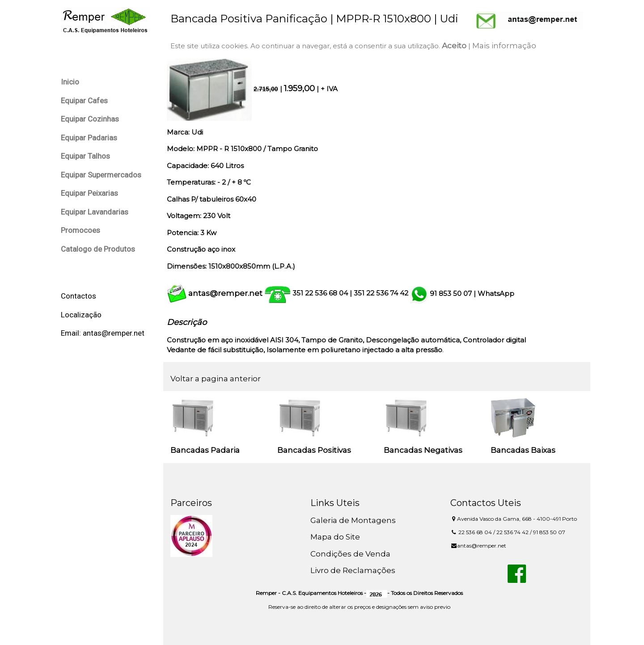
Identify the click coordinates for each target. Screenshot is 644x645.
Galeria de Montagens (353, 520)
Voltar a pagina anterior (216, 379)
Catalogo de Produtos (98, 249)
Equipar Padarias (89, 138)
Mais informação (504, 46)
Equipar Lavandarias (95, 212)
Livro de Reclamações (353, 570)
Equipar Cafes (84, 101)
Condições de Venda (350, 554)
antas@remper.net (225, 293)
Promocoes (80, 230)
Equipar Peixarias (89, 193)
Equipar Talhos (85, 156)
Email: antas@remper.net (103, 333)
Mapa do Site (335, 537)
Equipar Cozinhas (90, 119)
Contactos (78, 296)
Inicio (70, 82)
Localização (81, 315)
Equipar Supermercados (101, 175)
